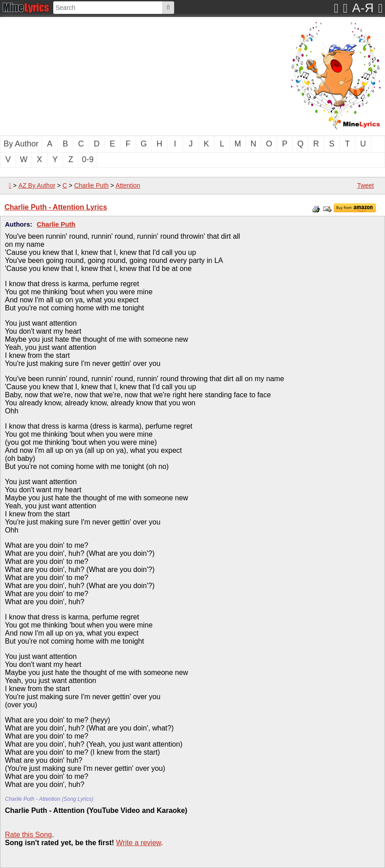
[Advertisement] (119, 75)
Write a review (138, 843)
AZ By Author (37, 185)
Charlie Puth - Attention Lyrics (56, 207)
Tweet (366, 185)
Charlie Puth (92, 185)
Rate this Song (28, 835)
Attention (128, 185)
